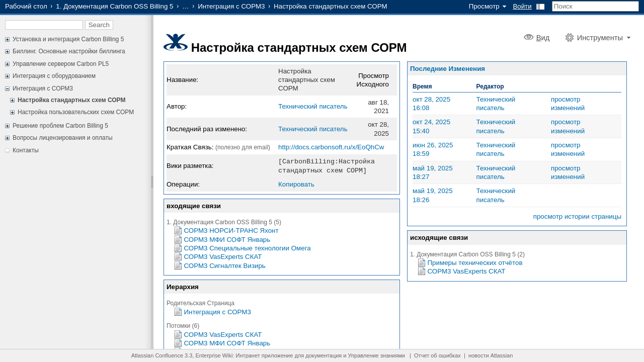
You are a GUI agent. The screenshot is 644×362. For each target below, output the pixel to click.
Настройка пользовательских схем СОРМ (76, 112)
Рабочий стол (26, 6)
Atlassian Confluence (157, 355)
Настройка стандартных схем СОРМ (71, 100)
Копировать (296, 183)
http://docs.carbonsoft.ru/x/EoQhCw (331, 147)
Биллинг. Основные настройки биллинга (69, 51)
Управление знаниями (377, 355)
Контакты (26, 150)
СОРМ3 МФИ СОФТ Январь (227, 239)
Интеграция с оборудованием (54, 76)
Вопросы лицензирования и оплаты (63, 138)
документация (324, 355)
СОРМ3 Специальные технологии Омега (248, 247)
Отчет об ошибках (437, 355)
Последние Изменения (448, 69)
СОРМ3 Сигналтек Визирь (225, 265)
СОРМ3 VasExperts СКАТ (223, 256)
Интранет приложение (265, 355)
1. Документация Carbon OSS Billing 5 (114, 6)
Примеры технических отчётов (475, 263)
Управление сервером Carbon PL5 (61, 64)
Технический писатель (313, 106)
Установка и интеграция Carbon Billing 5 (68, 39)
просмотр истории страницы (577, 216)
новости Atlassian (491, 355)
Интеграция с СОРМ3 (231, 6)
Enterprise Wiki (214, 355)
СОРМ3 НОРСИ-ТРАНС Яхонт (231, 230)
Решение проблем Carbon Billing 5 (60, 126)
